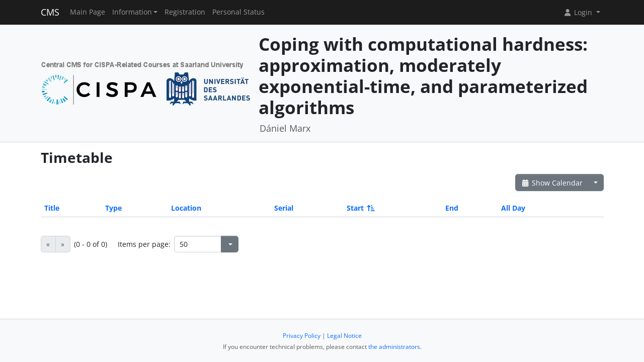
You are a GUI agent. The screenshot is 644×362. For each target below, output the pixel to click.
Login (579, 12)
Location (186, 208)
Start (360, 208)
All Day (513, 208)
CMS (50, 12)
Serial (284, 208)
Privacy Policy (302, 336)
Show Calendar (552, 183)
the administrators (394, 347)
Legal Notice (344, 336)
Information (132, 12)
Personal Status (238, 12)
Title (52, 208)
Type (113, 208)
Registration (185, 12)
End (452, 208)
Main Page (88, 12)
